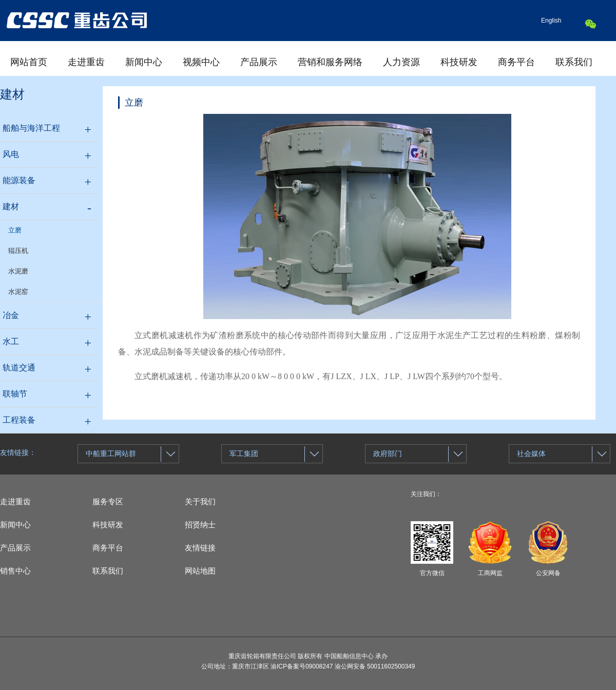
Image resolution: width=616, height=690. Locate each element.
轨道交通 (19, 368)
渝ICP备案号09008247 (302, 666)
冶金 (11, 315)
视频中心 (201, 62)
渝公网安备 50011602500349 (375, 666)
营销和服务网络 (330, 62)
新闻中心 (144, 62)
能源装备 (19, 180)
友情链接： (18, 452)
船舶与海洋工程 (31, 128)
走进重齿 (86, 62)
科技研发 (459, 62)
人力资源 (401, 62)
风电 (11, 154)
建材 (11, 206)
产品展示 (259, 62)
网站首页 (29, 62)
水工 (11, 341)
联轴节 (15, 394)
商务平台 (516, 62)
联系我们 (574, 62)
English (551, 21)
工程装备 (19, 420)
